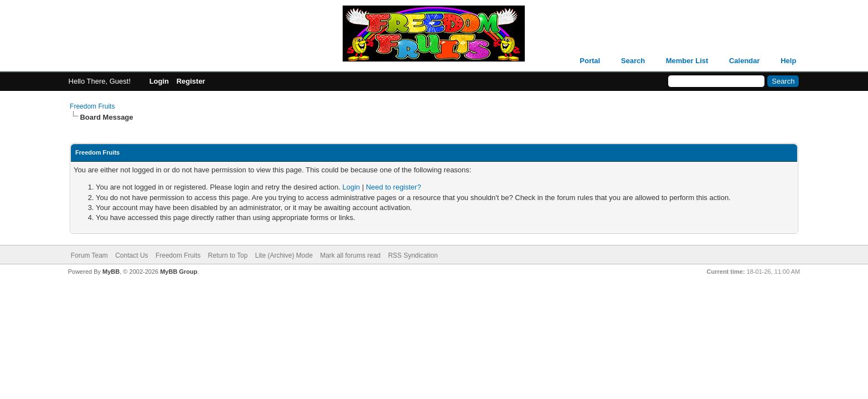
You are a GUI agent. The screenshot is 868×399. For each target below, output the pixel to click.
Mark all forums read (350, 255)
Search (633, 61)
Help (788, 61)
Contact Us (131, 255)
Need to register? (394, 187)
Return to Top (228, 255)
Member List (687, 61)
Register (191, 81)
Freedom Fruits (92, 106)
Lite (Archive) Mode (284, 255)
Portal (590, 61)
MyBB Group (179, 272)
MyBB (111, 272)
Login (159, 81)
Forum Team (89, 255)
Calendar (745, 61)
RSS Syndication (413, 255)
